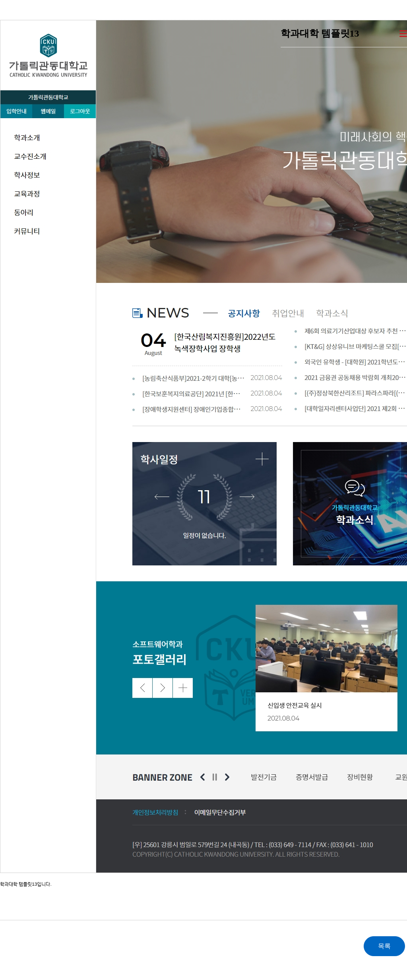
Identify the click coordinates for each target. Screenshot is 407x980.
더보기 (403, 34)
